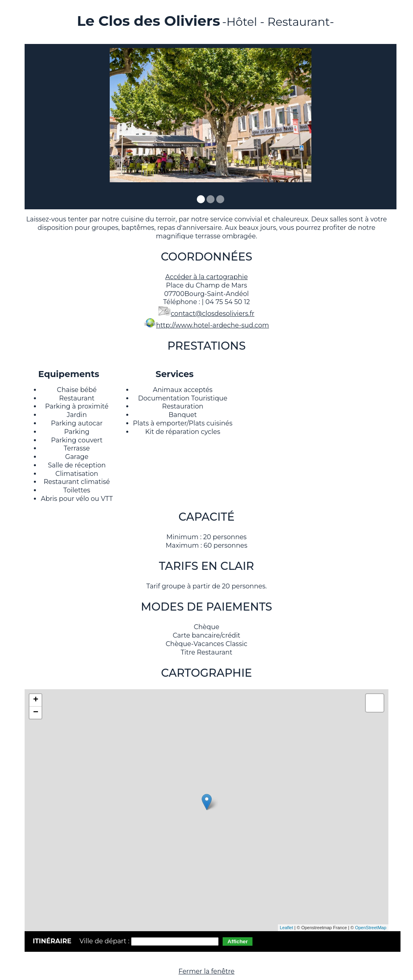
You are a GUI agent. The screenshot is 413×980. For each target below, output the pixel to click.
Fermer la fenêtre (207, 971)
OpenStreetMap (371, 928)
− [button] (36, 713)
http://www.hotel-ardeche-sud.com (213, 325)
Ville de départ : (105, 941)
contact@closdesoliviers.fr (213, 314)
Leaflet (287, 928)
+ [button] (36, 700)
